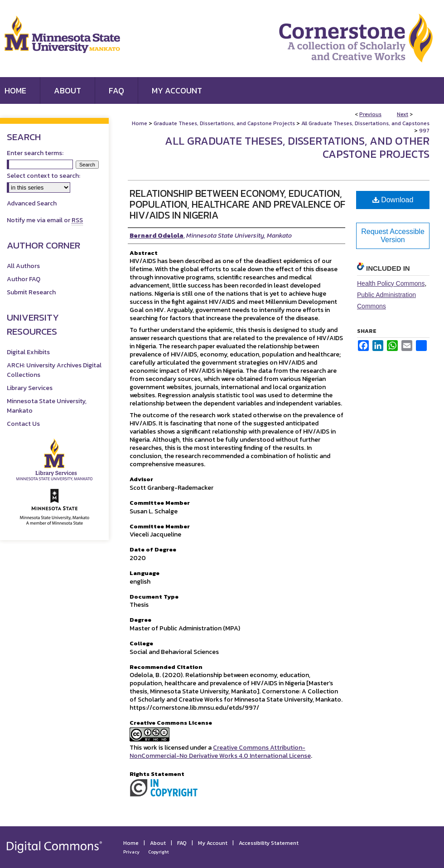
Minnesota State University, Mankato (47, 406)
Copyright (159, 852)
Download (393, 200)
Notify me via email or (45, 220)
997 (424, 131)
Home (140, 123)
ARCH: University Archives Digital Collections (54, 370)
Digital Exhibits (28, 352)
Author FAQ (24, 279)
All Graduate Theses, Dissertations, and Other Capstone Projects (297, 147)
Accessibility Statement (269, 843)
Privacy (131, 852)
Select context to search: (43, 176)
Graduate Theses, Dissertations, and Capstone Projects (224, 123)
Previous (370, 114)
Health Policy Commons (391, 283)
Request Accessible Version (393, 236)
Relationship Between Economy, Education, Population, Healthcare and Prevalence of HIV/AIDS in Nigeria (237, 204)
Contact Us (23, 424)
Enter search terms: (35, 153)
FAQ (182, 843)
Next (403, 114)
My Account (213, 843)
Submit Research (31, 292)
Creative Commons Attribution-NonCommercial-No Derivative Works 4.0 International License (220, 752)
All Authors (23, 266)
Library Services (30, 388)
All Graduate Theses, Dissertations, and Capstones (365, 123)
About (158, 843)
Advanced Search (32, 203)
